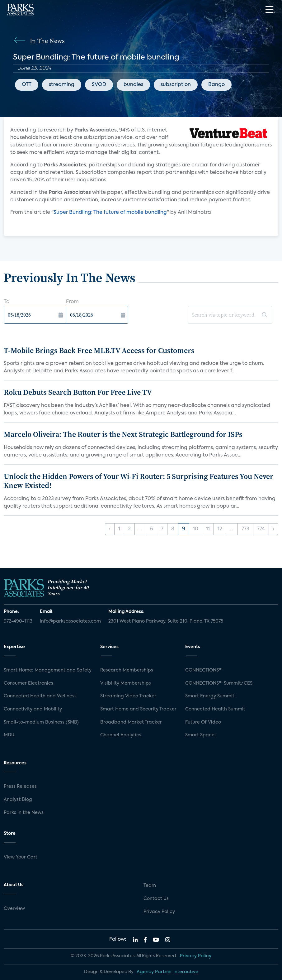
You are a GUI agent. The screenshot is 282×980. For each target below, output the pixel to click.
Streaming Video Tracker (128, 696)
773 (245, 529)
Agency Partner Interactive (167, 972)
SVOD (99, 85)
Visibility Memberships (126, 683)
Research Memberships (127, 670)
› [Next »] (273, 529)
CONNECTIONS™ (204, 670)
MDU (9, 735)
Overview (14, 909)
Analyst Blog (18, 800)
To (7, 302)
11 (208, 529)
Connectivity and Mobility (33, 709)
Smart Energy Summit (210, 696)
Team (150, 886)
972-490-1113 (18, 621)
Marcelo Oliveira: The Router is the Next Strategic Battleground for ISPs (123, 434)
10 (196, 529)
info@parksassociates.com (70, 621)
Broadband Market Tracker (131, 722)
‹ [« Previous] (110, 529)
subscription (176, 85)
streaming (62, 85)
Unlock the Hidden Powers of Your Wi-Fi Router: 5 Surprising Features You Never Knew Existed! (139, 481)
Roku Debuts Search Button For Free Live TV (78, 392)
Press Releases (20, 786)
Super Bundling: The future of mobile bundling (110, 213)
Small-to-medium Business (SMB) (41, 722)
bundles (133, 85)
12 (220, 529)
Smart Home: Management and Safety (48, 670)
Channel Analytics (121, 735)
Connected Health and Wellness (40, 696)
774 (261, 529)
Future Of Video (203, 722)
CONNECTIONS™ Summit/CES (219, 683)
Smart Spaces (201, 735)
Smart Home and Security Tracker (138, 709)
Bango (216, 85)
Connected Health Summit (215, 709)
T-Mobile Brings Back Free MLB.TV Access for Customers (99, 350)
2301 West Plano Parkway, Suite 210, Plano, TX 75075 (166, 621)
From (72, 302)
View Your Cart (21, 857)
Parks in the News (24, 813)
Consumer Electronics (28, 683)
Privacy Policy (159, 912)
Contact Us (156, 899)
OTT (27, 85)
